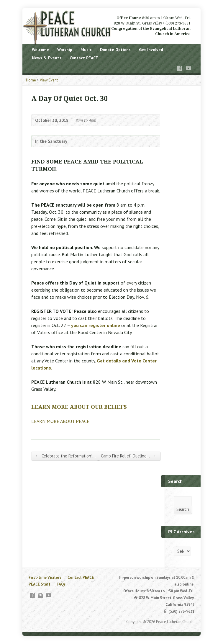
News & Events (47, 58)
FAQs (61, 584)
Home (31, 80)
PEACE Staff (40, 584)
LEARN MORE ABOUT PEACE (60, 421)
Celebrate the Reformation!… (65, 456)
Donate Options (115, 50)
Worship (65, 50)
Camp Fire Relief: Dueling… (128, 456)
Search (183, 509)
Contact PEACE (84, 58)
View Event (49, 80)
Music (86, 50)
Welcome (40, 50)
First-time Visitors (45, 577)
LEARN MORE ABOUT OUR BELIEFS (79, 407)
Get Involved (151, 50)
